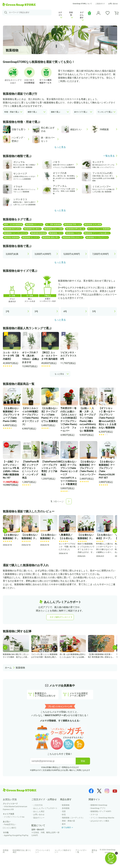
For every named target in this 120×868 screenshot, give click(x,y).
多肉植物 (66, 808)
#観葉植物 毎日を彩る (12, 229)
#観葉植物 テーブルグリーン (97, 237)
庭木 (64, 824)
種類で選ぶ (32, 112)
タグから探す (82, 16)
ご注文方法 (38, 805)
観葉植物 (20, 668)
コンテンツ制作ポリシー (63, 851)
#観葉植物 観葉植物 (38, 233)
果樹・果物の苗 (68, 821)
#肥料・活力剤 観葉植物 (13, 225)
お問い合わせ (113, 4)
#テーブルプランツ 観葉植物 (99, 229)
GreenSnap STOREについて (82, 4)
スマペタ (94, 815)
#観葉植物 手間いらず (73, 225)
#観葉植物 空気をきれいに (73, 237)
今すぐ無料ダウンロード (60, 617)
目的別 (71, 15)
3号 (36, 311)
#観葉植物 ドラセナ (73, 233)
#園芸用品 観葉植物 (11, 237)
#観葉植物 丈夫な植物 (93, 225)
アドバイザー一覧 (81, 851)
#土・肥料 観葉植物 (53, 225)
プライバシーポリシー (43, 851)
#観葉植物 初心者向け (32, 229)
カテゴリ (60, 15)
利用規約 (6, 851)
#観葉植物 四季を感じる (75, 229)
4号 (65, 311)
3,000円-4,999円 (43, 254)
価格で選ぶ (56, 112)
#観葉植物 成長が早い (51, 237)
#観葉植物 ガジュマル (34, 225)
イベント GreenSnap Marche (102, 818)
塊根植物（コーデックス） (73, 818)
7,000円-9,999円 (101, 254)
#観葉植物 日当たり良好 (53, 229)
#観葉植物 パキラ (56, 233)
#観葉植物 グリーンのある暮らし (97, 233)
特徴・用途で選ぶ (12, 112)
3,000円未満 (12, 254)
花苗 (64, 811)
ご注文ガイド (100, 4)
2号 (8, 311)
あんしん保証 (39, 811)
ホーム (8, 668)
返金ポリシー (39, 818)
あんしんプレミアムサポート (45, 808)
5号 (94, 311)
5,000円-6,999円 (72, 254)
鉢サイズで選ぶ (81, 112)
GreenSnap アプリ (98, 808)
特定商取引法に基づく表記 (22, 851)
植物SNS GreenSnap (99, 805)
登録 (83, 761)
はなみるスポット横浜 (100, 821)
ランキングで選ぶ (105, 112)
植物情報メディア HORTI (101, 811)
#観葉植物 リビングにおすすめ (16, 233)
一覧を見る (109, 156)
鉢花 (64, 815)
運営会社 (94, 851)
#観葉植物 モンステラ (31, 237)
